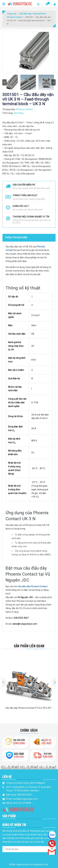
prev (4, 82)
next (54, 82)
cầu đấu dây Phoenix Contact (33, 586)
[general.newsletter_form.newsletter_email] (29, 849)
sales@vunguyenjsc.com (25, 799)
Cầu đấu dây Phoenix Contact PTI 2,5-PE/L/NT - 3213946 (29, 708)
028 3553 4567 (25, 795)
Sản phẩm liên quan (29, 646)
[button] (4, 682)
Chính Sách (29, 730)
